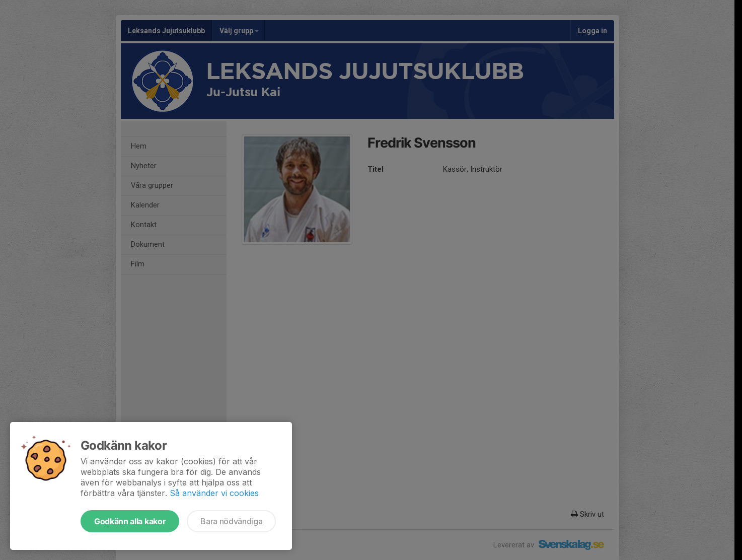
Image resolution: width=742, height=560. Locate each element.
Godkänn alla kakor (130, 521)
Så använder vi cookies (214, 493)
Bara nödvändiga (231, 521)
